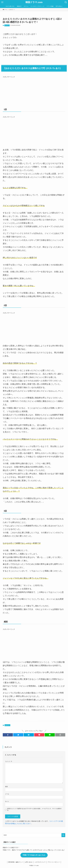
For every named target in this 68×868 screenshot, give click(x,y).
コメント (9, 761)
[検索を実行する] (63, 835)
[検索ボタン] (66, 2)
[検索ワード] (34, 835)
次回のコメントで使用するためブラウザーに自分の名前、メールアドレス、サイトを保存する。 (34, 809)
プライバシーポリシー (54, 862)
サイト (7, 801)
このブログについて (40, 862)
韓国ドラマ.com (34, 2)
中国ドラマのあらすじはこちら (34, 855)
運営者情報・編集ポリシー (16, 862)
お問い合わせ (29, 862)
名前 (6, 787)
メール (7, 794)
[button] (8, 735)
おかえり (7, 25)
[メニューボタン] (2, 2)
